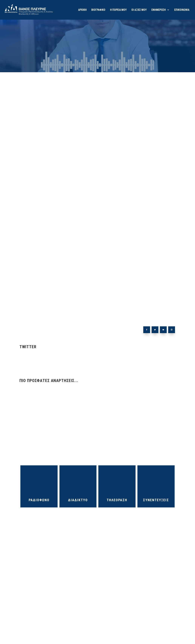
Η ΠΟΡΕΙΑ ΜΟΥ (118, 10)
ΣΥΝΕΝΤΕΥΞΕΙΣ (156, 500)
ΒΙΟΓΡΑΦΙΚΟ (98, 10)
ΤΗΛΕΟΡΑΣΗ (117, 500)
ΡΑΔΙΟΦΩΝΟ (39, 500)
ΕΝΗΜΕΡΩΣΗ (159, 10)
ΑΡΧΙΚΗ (82, 10)
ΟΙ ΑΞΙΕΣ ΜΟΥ (139, 10)
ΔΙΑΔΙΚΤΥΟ (78, 500)
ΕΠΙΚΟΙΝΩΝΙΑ (182, 10)
